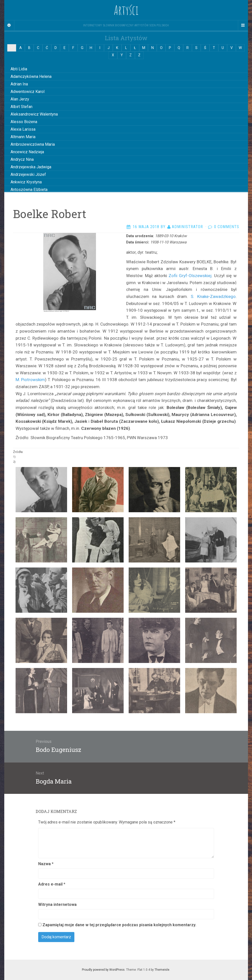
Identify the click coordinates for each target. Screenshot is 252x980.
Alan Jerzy (20, 99)
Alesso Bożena (24, 122)
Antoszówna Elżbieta (29, 190)
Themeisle (162, 970)
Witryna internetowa (57, 905)
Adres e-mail (52, 884)
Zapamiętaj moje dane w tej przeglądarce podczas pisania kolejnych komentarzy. (119, 925)
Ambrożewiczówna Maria (33, 144)
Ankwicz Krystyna (26, 182)
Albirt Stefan (21, 107)
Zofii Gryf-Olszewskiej (190, 276)
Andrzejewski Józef (28, 174)
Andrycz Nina (22, 159)
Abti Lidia (19, 69)
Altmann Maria (23, 137)
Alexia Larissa (23, 129)
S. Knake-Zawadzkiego (213, 296)
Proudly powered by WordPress (103, 970)
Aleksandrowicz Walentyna (34, 114)
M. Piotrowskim (30, 380)
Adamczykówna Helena (31, 76)
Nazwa (46, 864)
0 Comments (227, 227)
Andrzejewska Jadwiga (31, 167)
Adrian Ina (19, 84)
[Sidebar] (9, 25)
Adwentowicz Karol (28, 92)
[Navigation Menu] (243, 25)
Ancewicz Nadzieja (27, 152)
